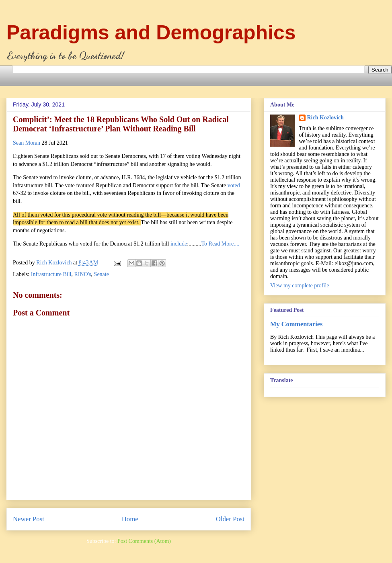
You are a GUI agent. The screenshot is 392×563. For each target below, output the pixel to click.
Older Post (230, 519)
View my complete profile (300, 286)
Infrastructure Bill (51, 274)
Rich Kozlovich (325, 118)
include (179, 244)
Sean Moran (27, 143)
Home (130, 519)
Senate (102, 274)
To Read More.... (221, 244)
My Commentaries (296, 324)
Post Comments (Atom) (144, 541)
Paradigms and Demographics (151, 33)
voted (234, 185)
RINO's (82, 274)
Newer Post (29, 519)
